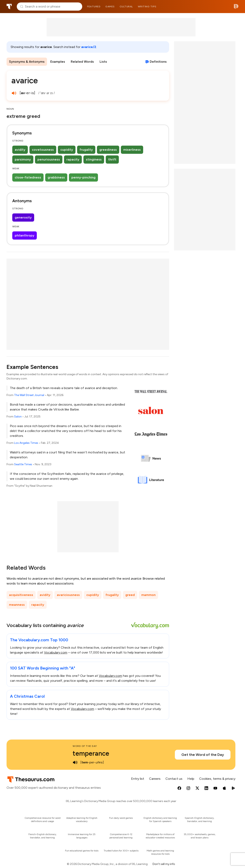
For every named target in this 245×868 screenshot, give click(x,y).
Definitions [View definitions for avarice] (158, 62)
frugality (86, 150)
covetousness (43, 150)
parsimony (23, 159)
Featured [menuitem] (94, 7)
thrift (112, 159)
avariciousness (68, 595)
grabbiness (56, 177)
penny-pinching (83, 177)
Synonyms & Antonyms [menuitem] (27, 62)
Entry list (138, 779)
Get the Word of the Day (203, 755)
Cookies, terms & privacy (217, 779)
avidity (20, 150)
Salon (18, 417)
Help (191, 779)
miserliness (132, 150)
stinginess (94, 159)
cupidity (67, 150)
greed (130, 595)
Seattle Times (23, 464)
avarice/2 (89, 47)
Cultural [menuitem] (126, 7)
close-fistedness (28, 177)
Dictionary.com (236, 7)
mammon (148, 595)
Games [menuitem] (110, 7)
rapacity (73, 159)
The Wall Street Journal (29, 395)
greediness (108, 150)
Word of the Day (85, 746)
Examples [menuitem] (58, 62)
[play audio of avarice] (14, 93)
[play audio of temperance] (75, 762)
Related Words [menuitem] (82, 62)
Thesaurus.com (9, 7)
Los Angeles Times (26, 443)
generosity (23, 217)
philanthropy (25, 235)
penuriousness (49, 159)
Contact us (174, 779)
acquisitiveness (21, 595)
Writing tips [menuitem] (147, 7)
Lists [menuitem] (103, 62)
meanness (17, 605)
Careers (155, 779)
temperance (91, 753)
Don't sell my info (164, 864)
